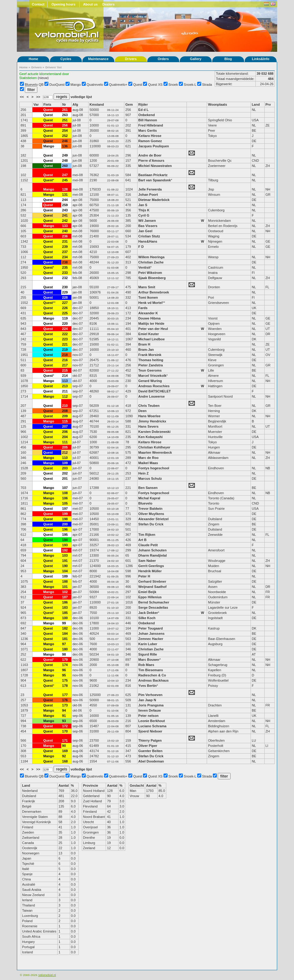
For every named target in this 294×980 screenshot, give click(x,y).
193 (65, 545)
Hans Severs (149, 426)
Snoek (173, 85)
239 (65, 247)
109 (65, 463)
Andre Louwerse (152, 396)
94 (64, 710)
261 (65, 110)
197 (65, 509)
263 (65, 115)
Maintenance (98, 59)
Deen (143, 411)
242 (65, 221)
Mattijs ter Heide (151, 324)
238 (65, 262)
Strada (207, 85)
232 (65, 278)
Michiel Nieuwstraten (155, 166)
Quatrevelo (95, 85)
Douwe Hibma (150, 318)
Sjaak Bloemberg (152, 278)
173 (65, 705)
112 (65, 396)
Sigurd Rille (148, 654)
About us (90, 4)
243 (65, 210)
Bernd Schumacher (154, 602)
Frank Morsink (150, 355)
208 (65, 411)
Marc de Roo (149, 458)
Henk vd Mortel (151, 303)
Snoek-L (190, 85)
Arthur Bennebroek (154, 292)
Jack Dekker (148, 613)
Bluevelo (145, 503)
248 (65, 161)
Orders (163, 59)
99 (64, 623)
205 (65, 447)
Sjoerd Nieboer (150, 731)
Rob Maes (146, 665)
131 (65, 195)
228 (65, 297)
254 (65, 131)
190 (65, 566)
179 (65, 660)
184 (65, 634)
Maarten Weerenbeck (155, 452)
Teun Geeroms (150, 370)
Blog (228, 59)
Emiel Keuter (149, 334)
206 (65, 432)
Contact (38, 4)
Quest (138, 85)
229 (65, 292)
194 (65, 540)
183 (65, 607)
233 (65, 273)
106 (65, 498)
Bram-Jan (146, 350)
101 (65, 587)
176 (65, 700)
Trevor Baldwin (151, 509)
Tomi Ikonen (148, 297)
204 (65, 437)
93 (64, 721)
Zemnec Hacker (151, 639)
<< (22, 97)
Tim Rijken (147, 535)
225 (65, 313)
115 (65, 421)
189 (65, 576)
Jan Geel (145, 231)
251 (65, 120)
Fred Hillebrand (151, 125)
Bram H (144, 344)
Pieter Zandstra (151, 365)
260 (65, 166)
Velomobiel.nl (47, 975)
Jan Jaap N (147, 700)
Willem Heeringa (151, 257)
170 (65, 731)
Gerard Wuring (150, 381)
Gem (129, 104)
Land (256, 104)
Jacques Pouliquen (154, 146)
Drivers (131, 59)
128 (65, 189)
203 (65, 468)
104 (65, 571)
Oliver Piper (148, 746)
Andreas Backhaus (154, 680)
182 (65, 628)
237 (65, 252)
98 (64, 654)
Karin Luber (148, 644)
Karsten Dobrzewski (155, 432)
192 (65, 550)
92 (64, 756)
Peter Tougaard (151, 628)
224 (65, 329)
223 (65, 339)
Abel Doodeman (151, 761)
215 (65, 370)
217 (65, 365)
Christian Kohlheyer (155, 447)
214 (65, 376)
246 (65, 141)
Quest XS (155, 85)
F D (141, 247)
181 (65, 639)
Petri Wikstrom (150, 273)
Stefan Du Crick (151, 524)
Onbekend (147, 115)
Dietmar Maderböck (154, 200)
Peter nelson (149, 716)
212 (65, 452)
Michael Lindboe (152, 339)
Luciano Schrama (153, 726)
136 (65, 146)
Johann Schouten (153, 550)
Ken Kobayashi (151, 437)
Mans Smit (147, 287)
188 (65, 581)
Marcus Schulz (150, 479)
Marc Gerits (148, 131)
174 (65, 665)
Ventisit (144, 267)
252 (65, 136)
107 (65, 488)
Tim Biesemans (151, 670)
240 (65, 231)
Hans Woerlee (150, 416)
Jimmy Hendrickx (152, 421)
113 (65, 381)
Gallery (196, 59)
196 (65, 529)
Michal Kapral (149, 498)
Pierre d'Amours (151, 161)
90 (64, 746)
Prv (268, 104)
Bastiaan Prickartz (153, 175)
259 (65, 205)
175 (65, 680)
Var (36, 104)
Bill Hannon (148, 120)
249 (65, 155)
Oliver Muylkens (151, 514)
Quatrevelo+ (118, 85)
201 (65, 479)
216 (65, 360)
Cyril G (144, 215)
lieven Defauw (150, 710)
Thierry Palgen (150, 740)
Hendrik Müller (150, 571)
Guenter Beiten (151, 751)
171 (65, 740)
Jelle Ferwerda (150, 189)
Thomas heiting (151, 360)
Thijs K (144, 210)
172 (65, 726)
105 (65, 503)
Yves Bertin (148, 686)
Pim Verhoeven (151, 695)
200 (65, 524)
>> (39, 97)
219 (65, 350)
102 (65, 592)
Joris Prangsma (151, 705)
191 (65, 561)
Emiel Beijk (147, 592)
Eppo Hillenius (150, 597)
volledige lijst (81, 97)
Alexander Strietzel (154, 519)
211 (65, 391)
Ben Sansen (148, 488)
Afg (75, 104)
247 (65, 175)
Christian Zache (151, 262)
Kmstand (97, 104)
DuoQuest (57, 85)
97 (64, 644)
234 (65, 257)
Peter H (144, 576)
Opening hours (63, 4)
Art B (143, 540)
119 (65, 318)
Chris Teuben (149, 406)
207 (65, 426)
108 (65, 493)
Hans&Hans (148, 241)
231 (65, 241)
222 (65, 334)
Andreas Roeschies (154, 386)
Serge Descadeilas (153, 607)
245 (65, 180)
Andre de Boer (150, 155)
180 (65, 649)
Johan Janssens (152, 634)
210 (65, 406)
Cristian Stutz (149, 236)
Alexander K (148, 313)
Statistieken (28, 78)
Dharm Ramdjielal (153, 555)
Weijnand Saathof (153, 587)
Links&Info (261, 59)
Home (34, 59)
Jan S (143, 205)
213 (65, 386)
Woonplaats (217, 104)
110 (65, 458)
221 (65, 344)
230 (65, 287)
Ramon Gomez (150, 141)
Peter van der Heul (153, 329)
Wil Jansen (147, 221)
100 (65, 618)
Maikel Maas (148, 463)
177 (65, 695)
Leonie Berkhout (152, 721)
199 (65, 514)
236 (65, 236)
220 (65, 324)
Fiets (47, 104)
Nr (64, 104)
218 (65, 355)
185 (65, 613)
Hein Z (144, 473)
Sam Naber (147, 561)
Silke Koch (147, 618)
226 (65, 308)
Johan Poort (148, 195)
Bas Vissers (148, 226)
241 (65, 215)
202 (65, 473)
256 (65, 125)
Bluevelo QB (34, 85)
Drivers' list (53, 67)
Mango (76, 85)
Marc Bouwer (149, 660)
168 (65, 761)
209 (65, 416)
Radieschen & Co (152, 675)
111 (65, 442)
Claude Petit (148, 545)
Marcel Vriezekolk (153, 376)
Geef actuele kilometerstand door (44, 74)
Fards (143, 308)
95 (64, 675)
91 (64, 716)
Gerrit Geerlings (151, 566)
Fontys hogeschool (154, 468)
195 (65, 535)
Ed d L (144, 110)
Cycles (66, 59)
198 (65, 519)
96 (64, 670)
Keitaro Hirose (150, 136)
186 (65, 602)
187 (65, 597)
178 (65, 686)
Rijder (143, 104)
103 (65, 555)
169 (65, 751)
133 (65, 226)
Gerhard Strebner (152, 581)
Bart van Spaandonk (155, 180)
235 (65, 267)
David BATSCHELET (155, 391)
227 (65, 303)
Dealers (108, 4)
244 (65, 200)
